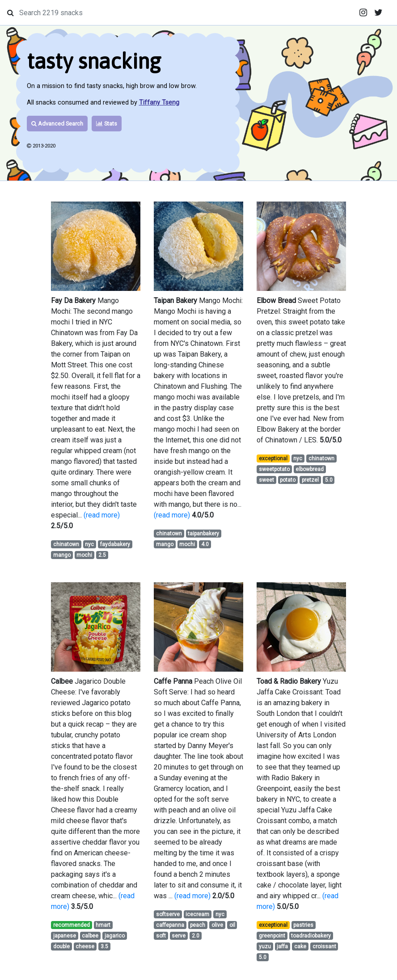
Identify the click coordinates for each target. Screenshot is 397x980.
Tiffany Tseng (159, 103)
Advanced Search (57, 124)
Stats (107, 124)
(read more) (102, 515)
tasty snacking (94, 61)
